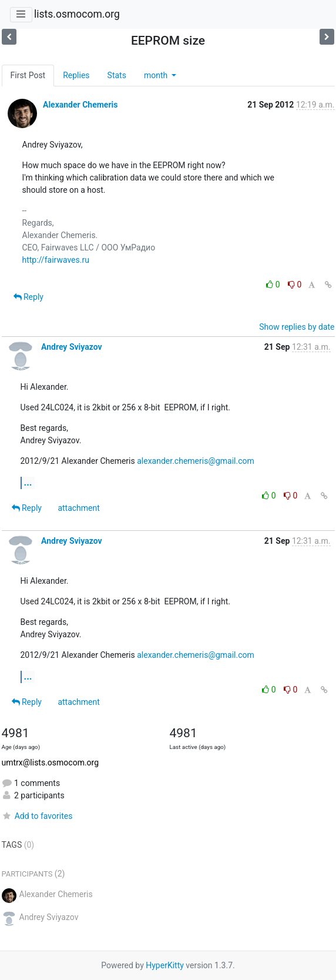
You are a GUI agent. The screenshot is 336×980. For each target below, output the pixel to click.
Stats (117, 75)
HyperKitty (165, 965)
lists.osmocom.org (77, 14)
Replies (76, 75)
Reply (28, 297)
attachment (78, 508)
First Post (28, 75)
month (157, 75)
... (28, 482)
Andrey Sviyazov (72, 347)
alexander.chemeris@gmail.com (196, 461)
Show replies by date (297, 327)
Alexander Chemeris (80, 105)
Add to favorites (37, 816)
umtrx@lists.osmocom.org (51, 762)
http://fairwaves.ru (56, 260)
